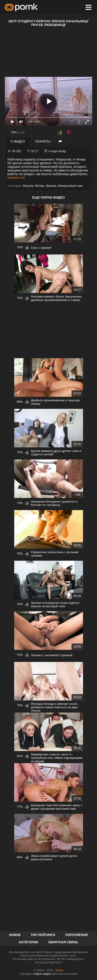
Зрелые (51, 186)
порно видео (43, 974)
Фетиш (39, 186)
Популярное (77, 935)
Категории (29, 942)
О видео (18, 141)
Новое (15, 935)
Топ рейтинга (43, 935)
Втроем (28, 186)
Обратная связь (63, 942)
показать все (16, 178)
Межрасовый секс (70, 186)
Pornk (59, 970)
